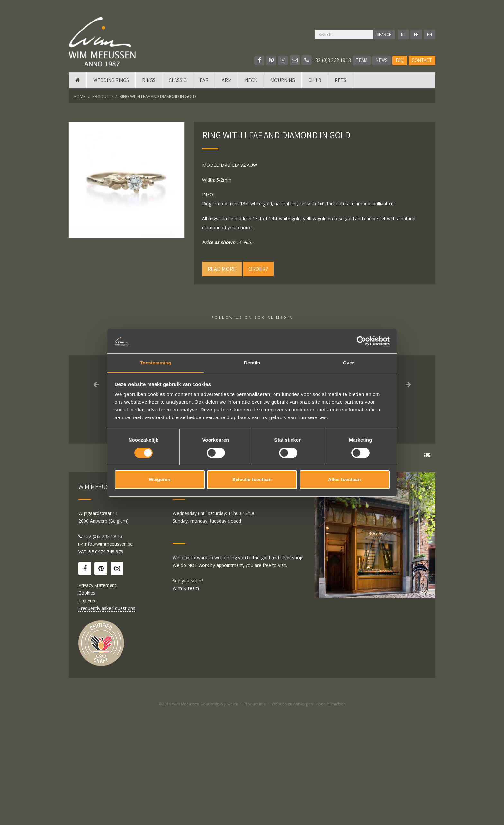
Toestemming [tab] (156, 363)
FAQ (400, 60)
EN (430, 34)
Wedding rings (111, 81)
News (382, 60)
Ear (204, 81)
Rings (149, 81)
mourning (283, 81)
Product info (255, 818)
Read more (222, 269)
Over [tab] (349, 363)
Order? (258, 269)
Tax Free (88, 714)
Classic (178, 81)
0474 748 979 (109, 665)
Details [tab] (252, 363)
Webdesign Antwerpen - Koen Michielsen (309, 818)
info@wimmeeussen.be (108, 658)
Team (362, 60)
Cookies (87, 707)
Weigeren (160, 480)
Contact (422, 60)
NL (403, 34)
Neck (251, 81)
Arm (227, 81)
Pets (340, 81)
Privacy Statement (97, 699)
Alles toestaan (345, 480)
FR (416, 34)
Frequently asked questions (107, 722)
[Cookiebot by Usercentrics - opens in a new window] (361, 341)
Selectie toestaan (252, 480)
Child (315, 81)
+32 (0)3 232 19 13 (326, 60)
